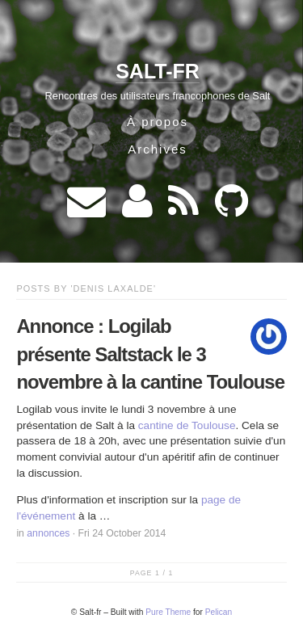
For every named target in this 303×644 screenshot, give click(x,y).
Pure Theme (168, 612)
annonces (48, 533)
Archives (158, 149)
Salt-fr (158, 71)
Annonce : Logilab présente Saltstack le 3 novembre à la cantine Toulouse (150, 354)
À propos (158, 122)
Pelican (219, 612)
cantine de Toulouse (187, 425)
